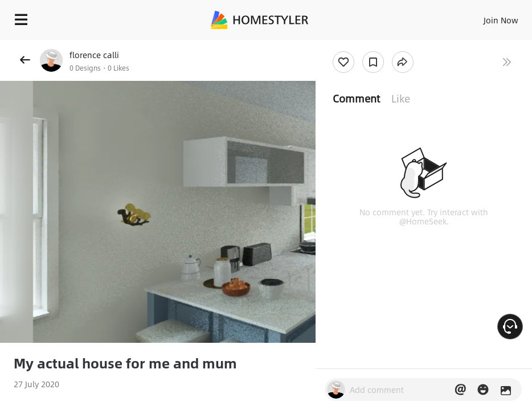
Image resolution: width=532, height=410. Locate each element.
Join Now (501, 20)
